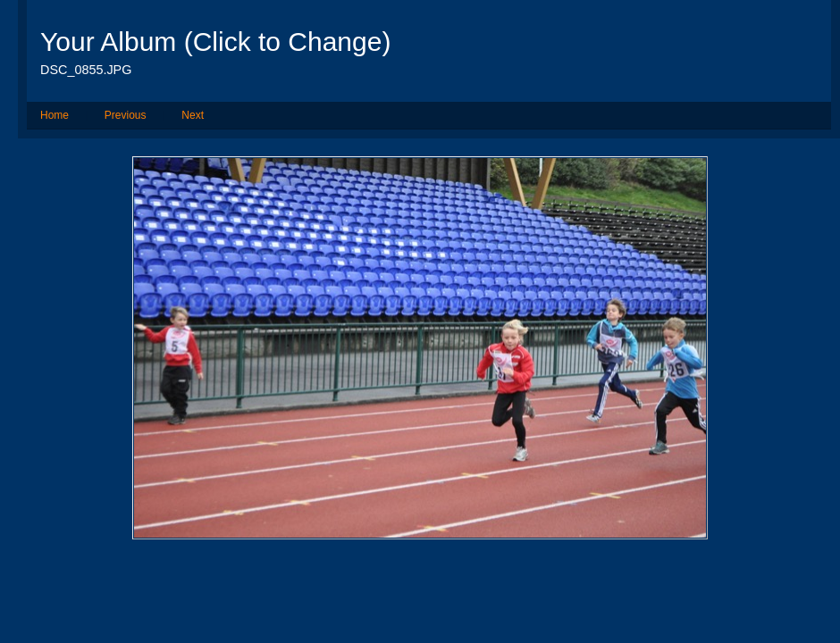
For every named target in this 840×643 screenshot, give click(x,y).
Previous (126, 115)
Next (193, 115)
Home (55, 115)
